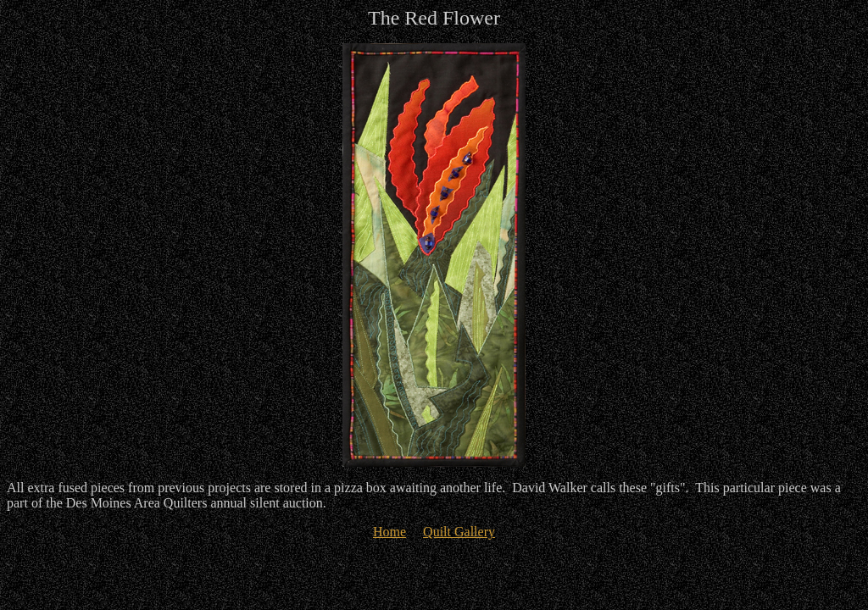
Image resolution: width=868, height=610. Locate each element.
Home (389, 532)
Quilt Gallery (459, 532)
